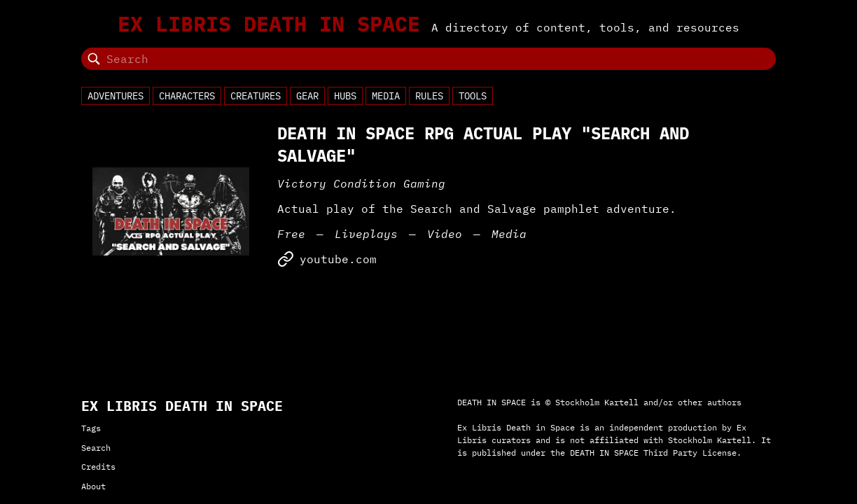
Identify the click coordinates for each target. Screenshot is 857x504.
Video (445, 234)
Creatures (256, 96)
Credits (98, 467)
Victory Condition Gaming (361, 183)
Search (96, 448)
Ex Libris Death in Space (269, 24)
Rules (429, 96)
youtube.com (327, 259)
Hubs (345, 96)
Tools (473, 96)
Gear (307, 96)
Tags (91, 428)
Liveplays (366, 234)
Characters (187, 96)
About (93, 486)
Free (291, 234)
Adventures (116, 96)
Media (386, 96)
